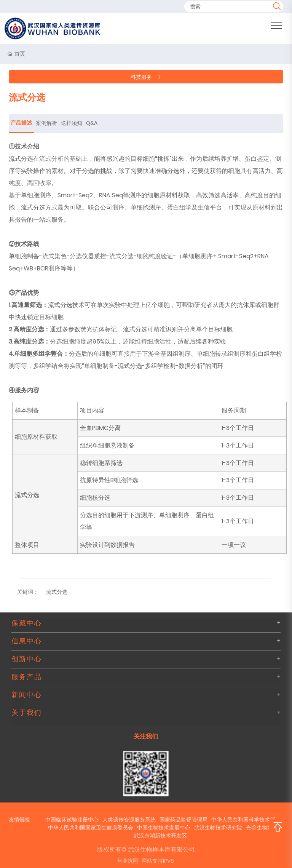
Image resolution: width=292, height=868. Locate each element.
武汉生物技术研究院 (218, 828)
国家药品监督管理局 (183, 820)
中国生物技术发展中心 (164, 828)
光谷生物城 (259, 828)
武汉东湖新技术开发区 (160, 836)
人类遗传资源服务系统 (129, 820)
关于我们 (27, 713)
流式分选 (57, 592)
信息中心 (27, 641)
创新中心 (27, 659)
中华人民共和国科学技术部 (243, 820)
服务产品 (27, 677)
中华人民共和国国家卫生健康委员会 (91, 828)
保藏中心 (27, 623)
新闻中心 (27, 695)
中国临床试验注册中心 (72, 820)
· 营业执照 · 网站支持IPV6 (144, 861)
